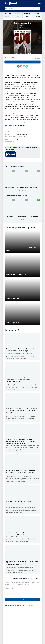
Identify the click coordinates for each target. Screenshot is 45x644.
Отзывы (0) (27, 14)
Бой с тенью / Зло (20, 606)
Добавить (35, 57)
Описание (8, 14)
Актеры (37, 14)
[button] (19, 190)
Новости (37, 17)
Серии (26, 606)
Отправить (22, 600)
